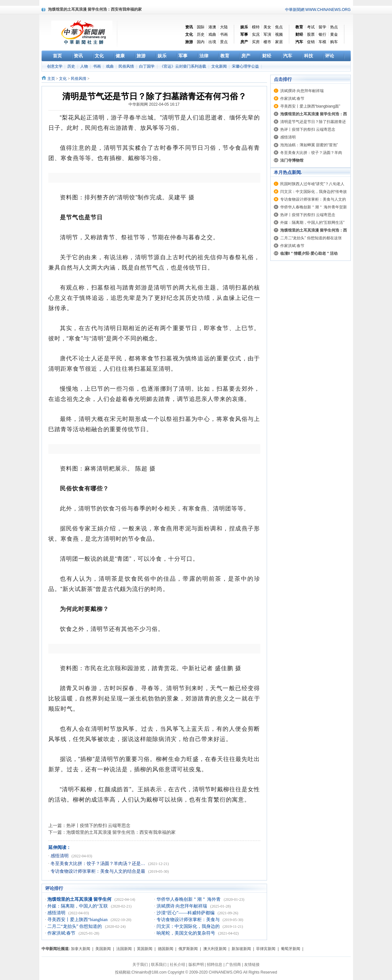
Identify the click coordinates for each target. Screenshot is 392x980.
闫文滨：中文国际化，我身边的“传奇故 (314, 192)
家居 (279, 42)
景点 (224, 42)
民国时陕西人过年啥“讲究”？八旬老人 (312, 184)
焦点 (279, 27)
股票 (311, 34)
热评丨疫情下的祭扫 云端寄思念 (99, 825)
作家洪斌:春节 (62, 933)
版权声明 (196, 965)
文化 (63, 79)
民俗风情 (127, 66)
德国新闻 (166, 949)
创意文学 (55, 66)
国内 (201, 42)
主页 (51, 79)
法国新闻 (124, 949)
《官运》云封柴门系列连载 (183, 66)
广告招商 (233, 965)
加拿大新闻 (81, 949)
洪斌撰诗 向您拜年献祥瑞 (182, 906)
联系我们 (159, 965)
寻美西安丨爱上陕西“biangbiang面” (310, 106)
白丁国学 (147, 66)
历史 (201, 34)
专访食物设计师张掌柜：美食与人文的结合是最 (99, 871)
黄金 (334, 34)
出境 (212, 42)
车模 (322, 42)
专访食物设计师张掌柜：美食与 (189, 920)
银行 (322, 34)
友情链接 (252, 965)
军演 (267, 34)
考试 (311, 27)
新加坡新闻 (241, 949)
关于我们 (140, 965)
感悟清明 (60, 856)
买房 (256, 42)
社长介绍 (177, 965)
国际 (201, 27)
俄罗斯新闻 (188, 949)
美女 (267, 27)
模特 (256, 27)
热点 (334, 27)
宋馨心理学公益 (246, 66)
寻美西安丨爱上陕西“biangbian (78, 920)
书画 (224, 34)
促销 (311, 42)
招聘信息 (215, 965)
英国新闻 (145, 949)
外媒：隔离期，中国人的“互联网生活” (312, 223)
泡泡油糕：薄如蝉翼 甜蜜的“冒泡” (309, 145)
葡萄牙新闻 (291, 949)
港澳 (212, 27)
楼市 (267, 42)
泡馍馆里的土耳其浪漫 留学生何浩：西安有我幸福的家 (121, 832)
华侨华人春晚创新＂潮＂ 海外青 (189, 899)
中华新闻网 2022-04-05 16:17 (154, 104)
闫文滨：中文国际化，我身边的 (189, 926)
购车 (334, 42)
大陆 (224, 27)
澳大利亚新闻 (215, 949)
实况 (256, 34)
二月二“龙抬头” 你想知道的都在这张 (311, 238)
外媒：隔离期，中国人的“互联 (78, 906)
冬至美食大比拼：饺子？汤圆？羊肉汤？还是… (99, 864)
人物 (85, 66)
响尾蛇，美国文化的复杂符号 (186, 933)
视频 (279, 34)
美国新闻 (103, 949)
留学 (322, 27)
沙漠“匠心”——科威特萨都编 (186, 913)
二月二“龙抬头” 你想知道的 (75, 926)
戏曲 (212, 34)
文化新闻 (220, 66)
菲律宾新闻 (266, 949)
